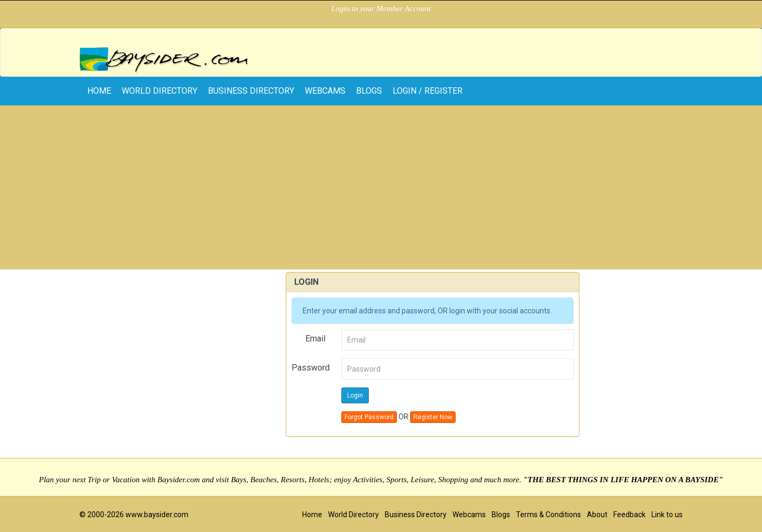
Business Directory (251, 91)
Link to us (667, 515)
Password (311, 368)
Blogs (369, 91)
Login (355, 395)
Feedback (629, 515)
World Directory (160, 91)
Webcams (325, 91)
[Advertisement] (381, 190)
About (597, 515)
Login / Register (428, 91)
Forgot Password (369, 417)
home (99, 91)
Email (315, 339)
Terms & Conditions (548, 515)
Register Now (433, 417)
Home (312, 515)
